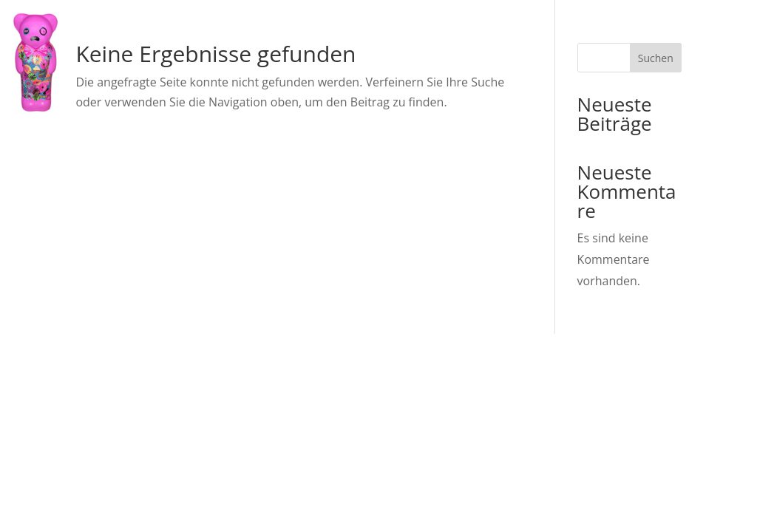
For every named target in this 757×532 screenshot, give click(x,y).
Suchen (656, 58)
